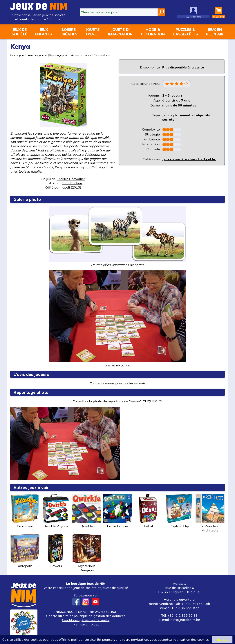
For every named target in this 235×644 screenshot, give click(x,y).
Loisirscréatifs (69, 32)
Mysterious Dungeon (87, 553)
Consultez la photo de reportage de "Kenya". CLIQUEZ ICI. (118, 401)
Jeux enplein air (215, 32)
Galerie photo (18, 55)
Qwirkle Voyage (56, 511)
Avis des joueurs (38, 55)
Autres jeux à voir (82, 55)
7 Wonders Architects (210, 513)
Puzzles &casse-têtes (186, 32)
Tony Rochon (72, 183)
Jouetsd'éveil (93, 32)
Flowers (56, 551)
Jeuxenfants (44, 32)
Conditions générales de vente (86, 620)
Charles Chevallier (71, 179)
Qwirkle (87, 511)
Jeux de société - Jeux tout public (189, 159)
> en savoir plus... (86, 624)
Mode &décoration (153, 32)
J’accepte (222, 640)
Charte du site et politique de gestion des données (86, 616)
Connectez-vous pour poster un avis (118, 383)
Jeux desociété (19, 32)
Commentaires (102, 55)
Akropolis (25, 551)
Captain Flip (179, 511)
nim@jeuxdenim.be (185, 620)
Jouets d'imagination (120, 32)
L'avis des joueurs (31, 374)
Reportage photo (59, 55)
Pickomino (25, 511)
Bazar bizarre (117, 511)
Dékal (148, 511)
